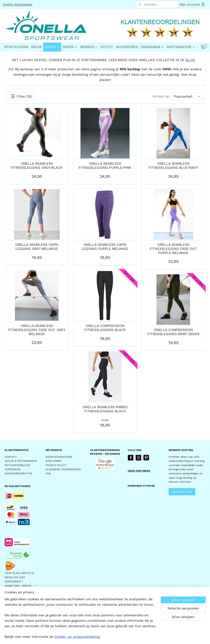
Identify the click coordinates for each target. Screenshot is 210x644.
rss (102, 637)
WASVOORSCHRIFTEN (18, 473)
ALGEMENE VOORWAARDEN (63, 469)
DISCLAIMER (53, 461)
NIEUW (36, 47)
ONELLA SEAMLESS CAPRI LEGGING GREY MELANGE (37, 247)
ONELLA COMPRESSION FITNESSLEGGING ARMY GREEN (173, 332)
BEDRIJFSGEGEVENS (59, 457)
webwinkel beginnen (116, 637)
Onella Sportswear (17, 4)
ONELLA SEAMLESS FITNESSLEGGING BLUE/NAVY (173, 165)
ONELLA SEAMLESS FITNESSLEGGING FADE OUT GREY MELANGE (37, 330)
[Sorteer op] (186, 96)
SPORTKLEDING (16, 47)
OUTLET (107, 47)
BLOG (190, 60)
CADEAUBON (152, 47)
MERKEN (89, 47)
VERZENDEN (12, 469)
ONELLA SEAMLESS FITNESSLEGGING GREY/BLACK (37, 165)
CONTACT (11, 457)
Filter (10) (21, 96)
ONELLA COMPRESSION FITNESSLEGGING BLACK (105, 328)
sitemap (94, 637)
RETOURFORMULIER (17, 465)
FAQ (48, 473)
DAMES (52, 47)
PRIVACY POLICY (56, 465)
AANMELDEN (182, 492)
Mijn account (192, 4)
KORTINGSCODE (181, 47)
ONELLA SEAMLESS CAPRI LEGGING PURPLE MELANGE (105, 247)
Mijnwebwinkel (150, 637)
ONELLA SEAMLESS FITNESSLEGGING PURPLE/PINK (105, 165)
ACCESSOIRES (127, 47)
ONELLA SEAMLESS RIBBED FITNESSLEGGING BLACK (105, 409)
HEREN (70, 47)
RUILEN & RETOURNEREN (21, 461)
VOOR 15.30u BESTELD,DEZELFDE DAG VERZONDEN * (20, 577)
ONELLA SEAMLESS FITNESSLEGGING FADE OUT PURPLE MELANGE (173, 249)
